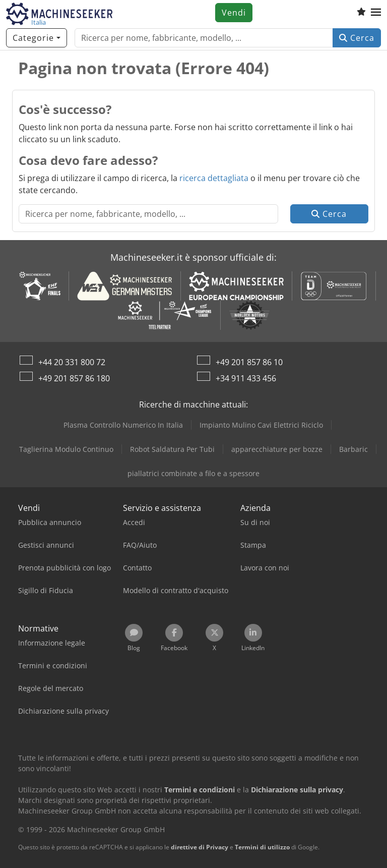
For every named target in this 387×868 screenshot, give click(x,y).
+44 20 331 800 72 (72, 362)
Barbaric (353, 449)
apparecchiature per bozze (277, 449)
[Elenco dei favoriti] (361, 13)
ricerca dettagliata (214, 178)
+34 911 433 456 (246, 378)
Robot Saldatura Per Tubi (172, 449)
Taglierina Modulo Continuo (66, 449)
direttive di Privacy (200, 847)
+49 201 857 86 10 (249, 362)
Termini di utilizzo (262, 847)
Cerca (357, 38)
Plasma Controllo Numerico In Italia (123, 425)
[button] (376, 13)
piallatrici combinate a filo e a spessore (193, 473)
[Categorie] (37, 38)
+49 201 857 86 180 (74, 378)
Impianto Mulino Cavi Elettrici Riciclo (261, 425)
